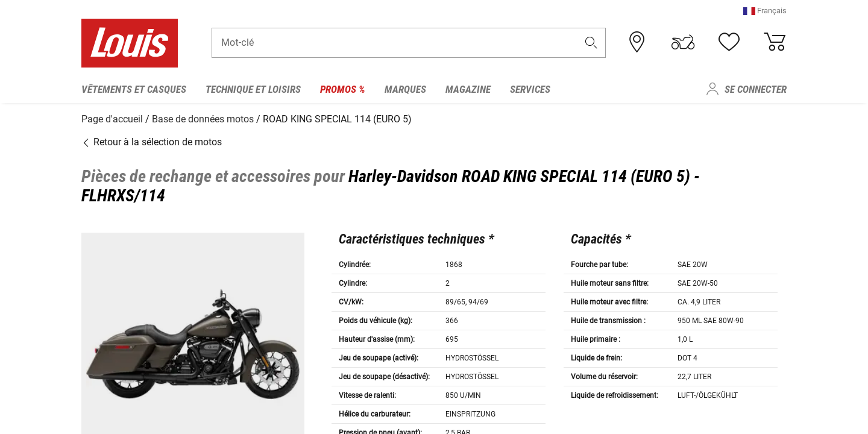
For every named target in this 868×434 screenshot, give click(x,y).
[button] (765, 15)
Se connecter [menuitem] (756, 89)
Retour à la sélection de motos (152, 140)
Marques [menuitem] (405, 89)
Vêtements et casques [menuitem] (134, 89)
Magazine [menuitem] (468, 89)
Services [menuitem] (530, 89)
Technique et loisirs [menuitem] (253, 89)
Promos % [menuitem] (343, 89)
